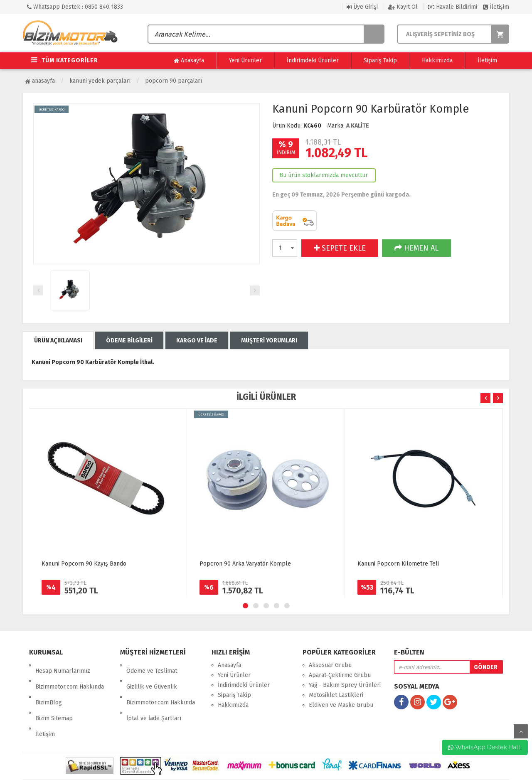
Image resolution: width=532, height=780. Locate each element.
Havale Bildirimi (453, 7)
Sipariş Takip (380, 60)
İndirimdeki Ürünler (313, 60)
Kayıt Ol (403, 7)
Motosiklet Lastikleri (336, 695)
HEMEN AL (416, 248)
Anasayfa (189, 61)
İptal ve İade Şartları (154, 695)
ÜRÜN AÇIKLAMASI (58, 341)
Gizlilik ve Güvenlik (152, 675)
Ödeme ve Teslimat (152, 665)
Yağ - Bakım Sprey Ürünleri (345, 685)
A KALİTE (358, 126)
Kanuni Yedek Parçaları (100, 81)
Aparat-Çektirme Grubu (340, 675)
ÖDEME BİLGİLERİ (129, 341)
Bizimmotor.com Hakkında (70, 675)
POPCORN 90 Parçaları (174, 81)
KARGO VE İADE (197, 341)
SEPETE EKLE (340, 248)
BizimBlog (49, 685)
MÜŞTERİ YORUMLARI (269, 341)
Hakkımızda (437, 60)
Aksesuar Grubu (330, 665)
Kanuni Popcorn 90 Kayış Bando (84, 564)
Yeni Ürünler (245, 60)
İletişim (496, 7)
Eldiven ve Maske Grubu (341, 705)
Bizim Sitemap (54, 695)
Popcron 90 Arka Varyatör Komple (245, 564)
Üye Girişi (362, 7)
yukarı (521, 731)
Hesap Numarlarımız (63, 665)
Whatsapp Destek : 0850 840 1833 (75, 7)
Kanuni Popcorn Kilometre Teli (398, 564)
